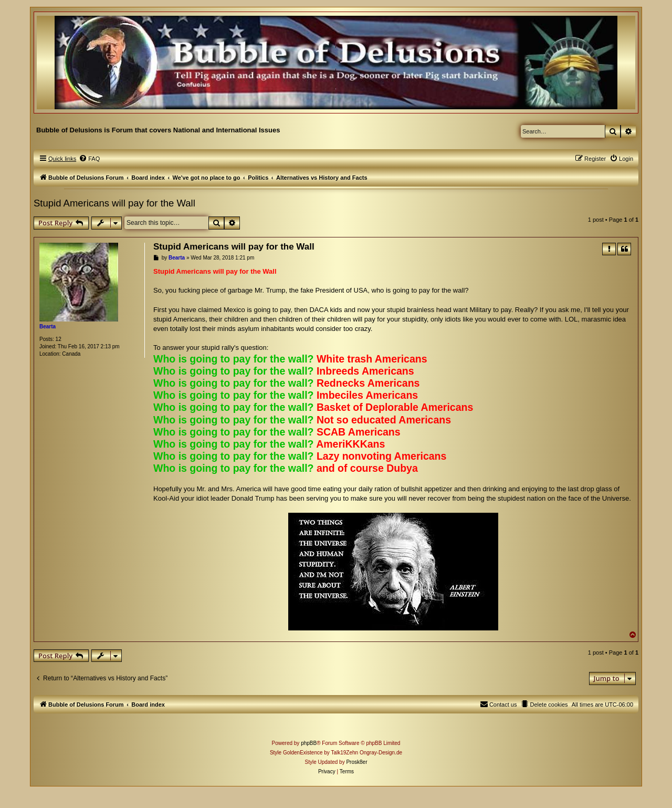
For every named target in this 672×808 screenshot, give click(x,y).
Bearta (48, 327)
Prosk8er (356, 762)
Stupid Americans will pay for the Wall (114, 203)
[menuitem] (89, 159)
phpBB (309, 743)
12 (59, 339)
